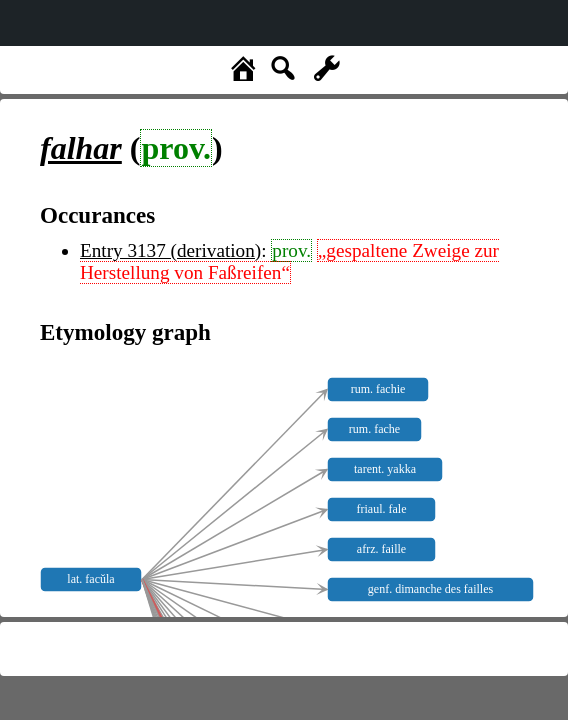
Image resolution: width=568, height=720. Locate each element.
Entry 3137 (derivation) (170, 250)
